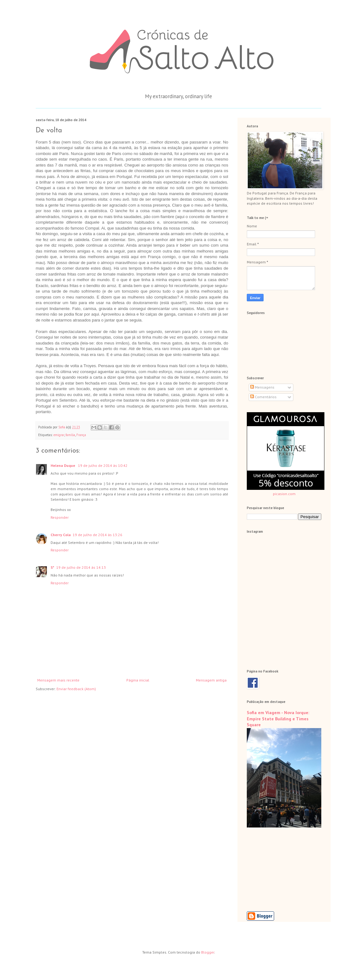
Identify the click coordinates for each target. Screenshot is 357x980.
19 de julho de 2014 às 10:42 (103, 465)
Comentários (263, 397)
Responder (60, 517)
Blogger (208, 952)
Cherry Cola (61, 535)
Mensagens (262, 387)
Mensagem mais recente (58, 680)
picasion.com (284, 494)
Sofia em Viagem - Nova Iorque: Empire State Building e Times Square (278, 719)
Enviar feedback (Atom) (76, 689)
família (70, 435)
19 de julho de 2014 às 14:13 (81, 567)
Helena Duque (63, 465)
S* (52, 567)
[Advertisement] (278, 869)
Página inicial (138, 680)
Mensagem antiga (211, 680)
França (81, 435)
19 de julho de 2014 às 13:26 (97, 535)
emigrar (59, 435)
